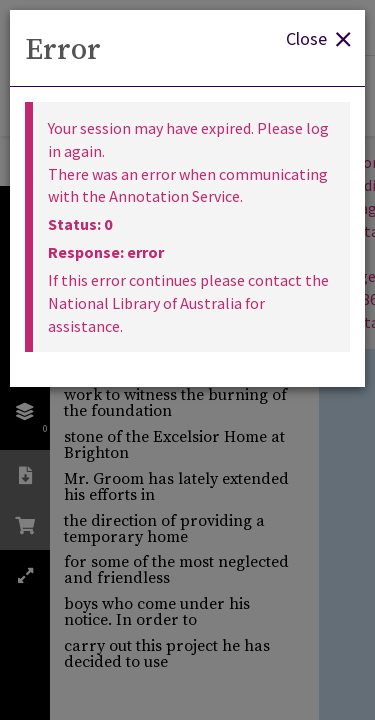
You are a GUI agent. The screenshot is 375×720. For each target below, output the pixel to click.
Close (318, 37)
